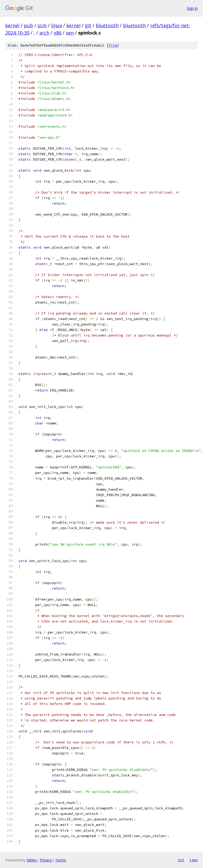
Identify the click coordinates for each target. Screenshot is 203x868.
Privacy (46, 860)
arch (44, 33)
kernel (12, 25)
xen (70, 33)
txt (181, 860)
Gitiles (32, 860)
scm (42, 25)
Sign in (192, 8)
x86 (58, 33)
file (113, 45)
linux (57, 25)
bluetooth (107, 25)
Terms (61, 860)
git (88, 25)
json (194, 860)
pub (28, 25)
